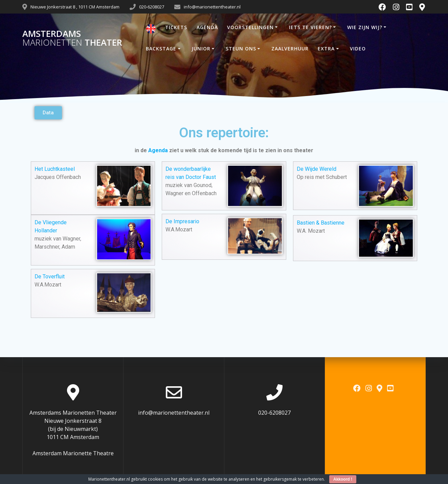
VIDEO (358, 49)
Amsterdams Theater (72, 38)
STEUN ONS (241, 49)
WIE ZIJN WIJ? (365, 27)
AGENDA (207, 27)
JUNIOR (201, 49)
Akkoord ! (343, 479)
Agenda (158, 150)
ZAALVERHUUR (290, 49)
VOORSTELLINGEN (250, 27)
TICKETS (176, 27)
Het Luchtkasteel (55, 169)
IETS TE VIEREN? (310, 27)
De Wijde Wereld (317, 169)
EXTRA (326, 49)
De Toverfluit (50, 276)
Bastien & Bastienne (321, 223)
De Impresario (182, 221)
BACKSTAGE (161, 49)
